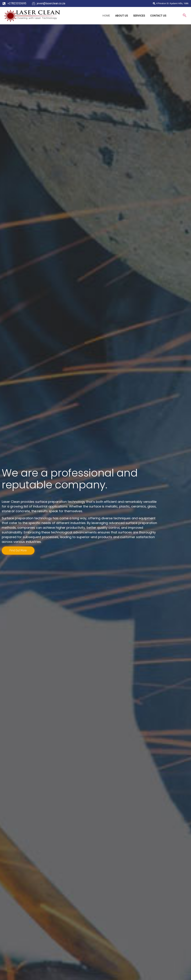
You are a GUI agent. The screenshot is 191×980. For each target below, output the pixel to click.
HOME (106, 16)
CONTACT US (158, 16)
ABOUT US (122, 16)
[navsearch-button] (185, 16)
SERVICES (139, 16)
